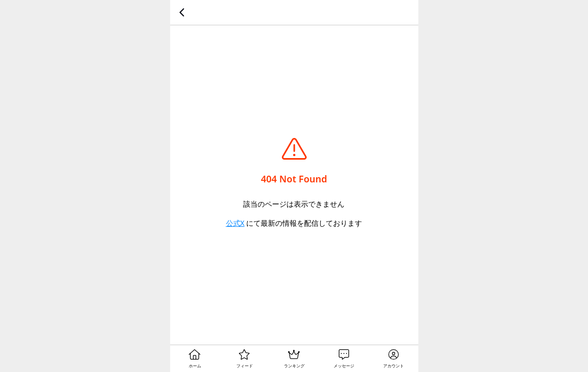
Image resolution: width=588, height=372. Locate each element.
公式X (235, 223)
